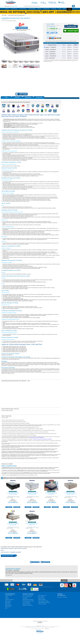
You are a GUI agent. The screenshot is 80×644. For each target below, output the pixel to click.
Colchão (7, 597)
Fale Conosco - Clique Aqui (62, 597)
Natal (14, 6)
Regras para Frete (41, 598)
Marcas (64, 9)
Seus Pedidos (25, 598)
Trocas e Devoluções (26, 602)
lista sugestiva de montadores (47, 365)
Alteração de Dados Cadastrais (28, 600)
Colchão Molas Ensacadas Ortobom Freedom (32, 494)
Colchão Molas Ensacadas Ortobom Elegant (13, 494)
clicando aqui (47, 629)
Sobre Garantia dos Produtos (43, 601)
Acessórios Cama (46, 9)
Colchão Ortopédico (32, 9)
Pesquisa (73, 6)
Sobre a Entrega (41, 597)
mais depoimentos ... (9, 575)
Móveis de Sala (8, 607)
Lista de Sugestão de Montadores (44, 602)
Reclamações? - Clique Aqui (27, 605)
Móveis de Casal (8, 601)
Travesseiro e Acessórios (9, 600)
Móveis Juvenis (8, 604)
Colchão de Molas (14, 9)
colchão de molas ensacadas (16, 15)
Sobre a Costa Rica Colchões (28, 595)
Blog (11, 6)
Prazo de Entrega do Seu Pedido (28, 601)
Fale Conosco (45, 621)
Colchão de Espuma (23, 9)
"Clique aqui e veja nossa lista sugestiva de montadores (18, 366)
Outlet (16, 6)
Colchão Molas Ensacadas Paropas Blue (51, 494)
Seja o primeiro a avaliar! (11, 21)
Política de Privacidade (27, 604)
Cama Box (7, 9)
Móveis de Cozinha (8, 605)
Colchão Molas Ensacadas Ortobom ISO (32, 524)
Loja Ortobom (54, 9)
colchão (4, 15)
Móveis (60, 9)
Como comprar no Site (42, 595)
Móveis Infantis (8, 602)
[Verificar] (11, 590)
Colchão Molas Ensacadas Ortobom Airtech (70, 494)
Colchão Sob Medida (9, 595)
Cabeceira (39, 9)
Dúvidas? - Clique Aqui (42, 604)
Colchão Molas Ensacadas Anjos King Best (13, 524)
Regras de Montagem (42, 600)
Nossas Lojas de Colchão (27, 597)
